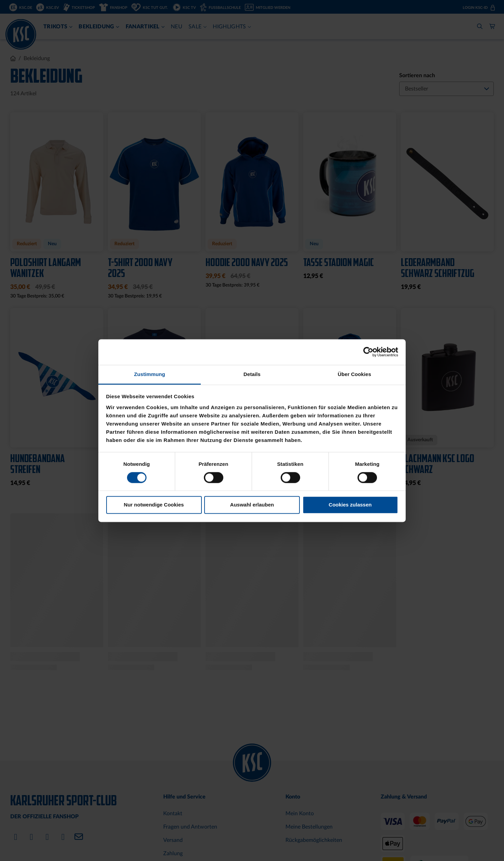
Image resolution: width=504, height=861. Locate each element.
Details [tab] (252, 374)
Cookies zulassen (350, 505)
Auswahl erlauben (252, 505)
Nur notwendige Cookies (154, 505)
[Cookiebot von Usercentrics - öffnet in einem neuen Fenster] (368, 352)
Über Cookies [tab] (354, 374)
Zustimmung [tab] (150, 374)
